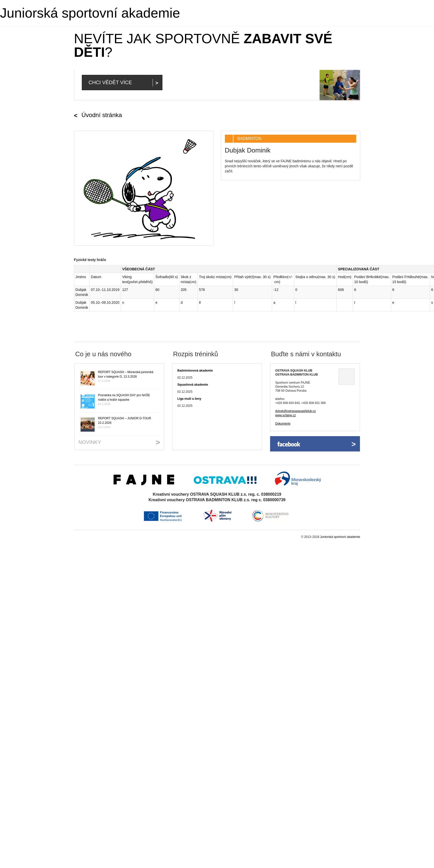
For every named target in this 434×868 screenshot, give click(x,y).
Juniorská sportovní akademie (90, 13)
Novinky (90, 442)
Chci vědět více (110, 82)
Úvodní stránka (102, 115)
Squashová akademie (193, 385)
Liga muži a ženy (189, 399)
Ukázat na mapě (347, 377)
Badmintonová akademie (195, 371)
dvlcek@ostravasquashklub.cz (296, 411)
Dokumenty (283, 424)
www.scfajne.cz (286, 415)
